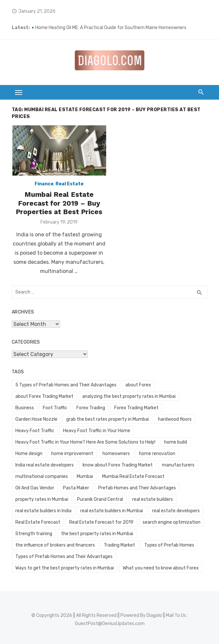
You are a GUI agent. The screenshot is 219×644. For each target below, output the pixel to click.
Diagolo (154, 615)
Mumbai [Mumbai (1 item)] (85, 476)
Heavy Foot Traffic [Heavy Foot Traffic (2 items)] (35, 431)
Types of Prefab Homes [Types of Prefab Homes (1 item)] (169, 545)
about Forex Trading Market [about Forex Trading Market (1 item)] (44, 396)
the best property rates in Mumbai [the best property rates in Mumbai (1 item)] (97, 534)
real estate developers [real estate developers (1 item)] (176, 511)
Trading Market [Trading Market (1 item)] (119, 545)
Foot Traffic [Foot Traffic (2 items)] (55, 408)
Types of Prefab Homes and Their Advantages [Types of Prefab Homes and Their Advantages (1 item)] (64, 557)
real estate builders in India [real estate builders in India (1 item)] (43, 511)
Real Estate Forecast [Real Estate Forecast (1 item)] (38, 522)
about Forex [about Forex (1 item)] (138, 385)
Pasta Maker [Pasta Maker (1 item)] (76, 488)
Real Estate (70, 184)
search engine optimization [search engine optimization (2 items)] (172, 522)
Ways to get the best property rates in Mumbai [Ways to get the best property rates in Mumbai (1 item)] (65, 568)
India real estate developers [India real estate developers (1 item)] (45, 465)
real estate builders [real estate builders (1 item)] (153, 499)
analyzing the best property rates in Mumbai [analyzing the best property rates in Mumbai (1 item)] (129, 396)
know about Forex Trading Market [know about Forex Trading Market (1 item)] (118, 465)
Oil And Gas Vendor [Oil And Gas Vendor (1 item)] (35, 488)
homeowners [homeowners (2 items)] (116, 454)
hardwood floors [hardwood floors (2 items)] (175, 419)
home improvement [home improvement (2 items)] (72, 454)
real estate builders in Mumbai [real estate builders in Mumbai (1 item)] (112, 511)
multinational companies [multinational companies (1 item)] (42, 476)
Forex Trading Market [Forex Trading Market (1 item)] (136, 408)
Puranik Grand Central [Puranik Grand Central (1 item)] (100, 499)
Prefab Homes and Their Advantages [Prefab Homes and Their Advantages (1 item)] (137, 488)
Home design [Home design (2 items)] (29, 454)
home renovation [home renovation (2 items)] (157, 454)
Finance (44, 184)
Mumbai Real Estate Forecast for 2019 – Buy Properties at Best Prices (59, 203)
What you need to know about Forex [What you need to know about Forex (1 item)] (161, 568)
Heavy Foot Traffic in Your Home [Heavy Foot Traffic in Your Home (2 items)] (97, 431)
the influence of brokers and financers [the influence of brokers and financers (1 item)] (55, 545)
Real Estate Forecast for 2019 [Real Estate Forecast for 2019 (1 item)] (101, 522)
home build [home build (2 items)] (176, 442)
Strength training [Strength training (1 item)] (34, 534)
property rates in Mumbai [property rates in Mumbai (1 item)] (42, 499)
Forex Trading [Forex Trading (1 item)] (91, 408)
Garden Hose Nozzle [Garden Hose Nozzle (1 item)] (36, 419)
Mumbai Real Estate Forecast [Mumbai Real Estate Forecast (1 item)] (133, 476)
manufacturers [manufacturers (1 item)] (178, 465)
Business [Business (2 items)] (25, 408)
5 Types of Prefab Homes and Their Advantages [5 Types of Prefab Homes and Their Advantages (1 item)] (66, 385)
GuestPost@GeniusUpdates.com (110, 624)
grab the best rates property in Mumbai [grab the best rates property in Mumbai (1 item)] (108, 419)
